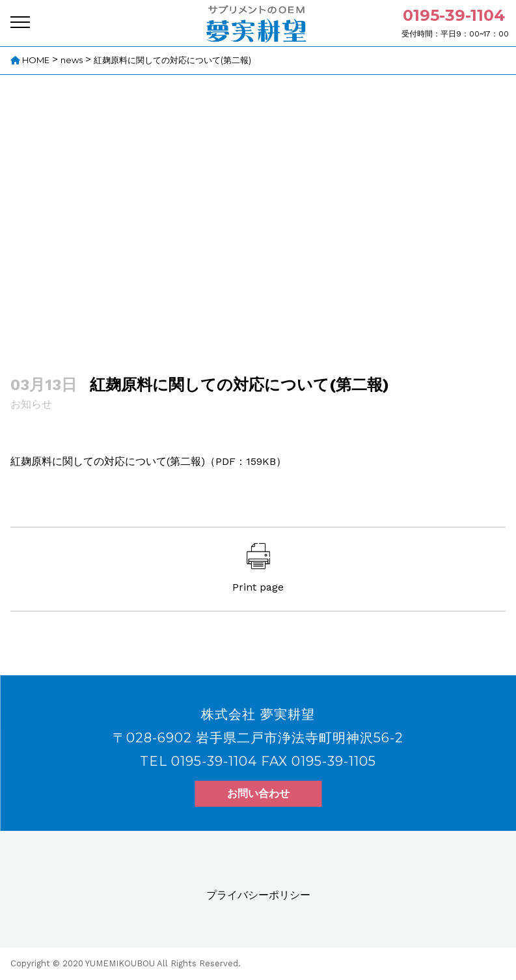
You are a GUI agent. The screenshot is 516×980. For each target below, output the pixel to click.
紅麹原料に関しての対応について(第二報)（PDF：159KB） (148, 461)
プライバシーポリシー (258, 895)
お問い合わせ (258, 793)
